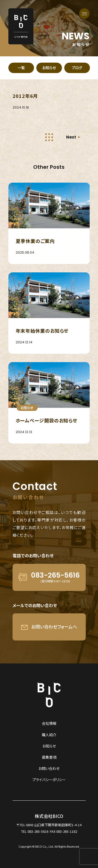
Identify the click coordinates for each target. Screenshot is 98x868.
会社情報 (49, 723)
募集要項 (49, 757)
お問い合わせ (49, 768)
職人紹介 (49, 735)
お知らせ (49, 746)
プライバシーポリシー (49, 780)
